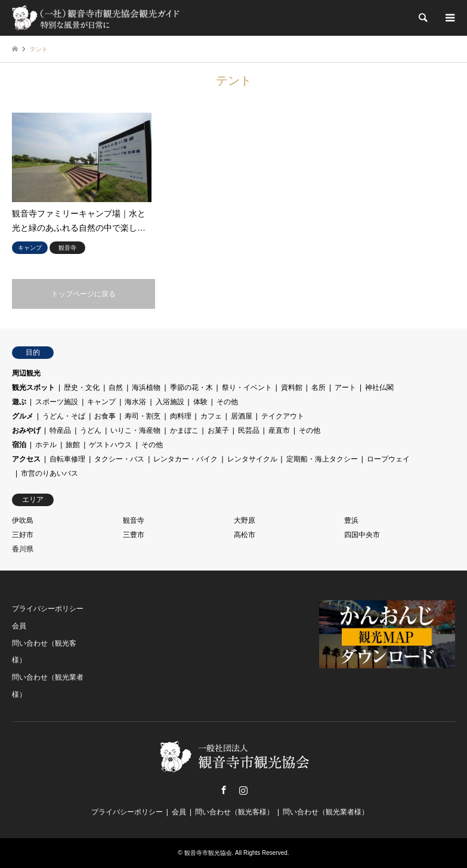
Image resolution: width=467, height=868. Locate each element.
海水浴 (135, 402)
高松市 (245, 535)
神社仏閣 (379, 387)
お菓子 (218, 430)
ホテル (46, 445)
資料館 (292, 387)
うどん (91, 430)
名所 (318, 387)
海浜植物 (146, 387)
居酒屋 (242, 416)
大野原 (245, 520)
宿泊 (19, 445)
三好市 (23, 535)
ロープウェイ (388, 459)
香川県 (23, 549)
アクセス (26, 459)
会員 (19, 626)
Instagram (243, 790)
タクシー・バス (119, 459)
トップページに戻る (83, 294)
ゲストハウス (110, 445)
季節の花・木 (191, 387)
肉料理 (181, 416)
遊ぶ (19, 402)
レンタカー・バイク (185, 459)
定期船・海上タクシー (322, 459)
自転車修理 (67, 459)
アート (345, 387)
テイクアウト (283, 416)
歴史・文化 (82, 387)
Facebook (224, 790)
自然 (116, 387)
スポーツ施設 (57, 402)
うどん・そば (64, 416)
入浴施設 (170, 402)
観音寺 (134, 520)
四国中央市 (362, 535)
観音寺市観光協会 (208, 853)
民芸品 (249, 430)
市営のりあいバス (50, 473)
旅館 (73, 445)
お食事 (105, 416)
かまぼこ (184, 430)
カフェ (211, 416)
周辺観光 (26, 373)
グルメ (23, 416)
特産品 (60, 430)
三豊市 (134, 535)
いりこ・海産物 (135, 430)
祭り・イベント (247, 387)
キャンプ (101, 402)
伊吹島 (23, 520)
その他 (227, 402)
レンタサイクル (252, 459)
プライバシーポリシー (48, 609)
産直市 (279, 430)
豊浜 (351, 520)
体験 (200, 402)
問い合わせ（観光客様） (234, 812)
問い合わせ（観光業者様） (326, 812)
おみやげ (26, 430)
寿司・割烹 (143, 416)
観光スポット (33, 387)
